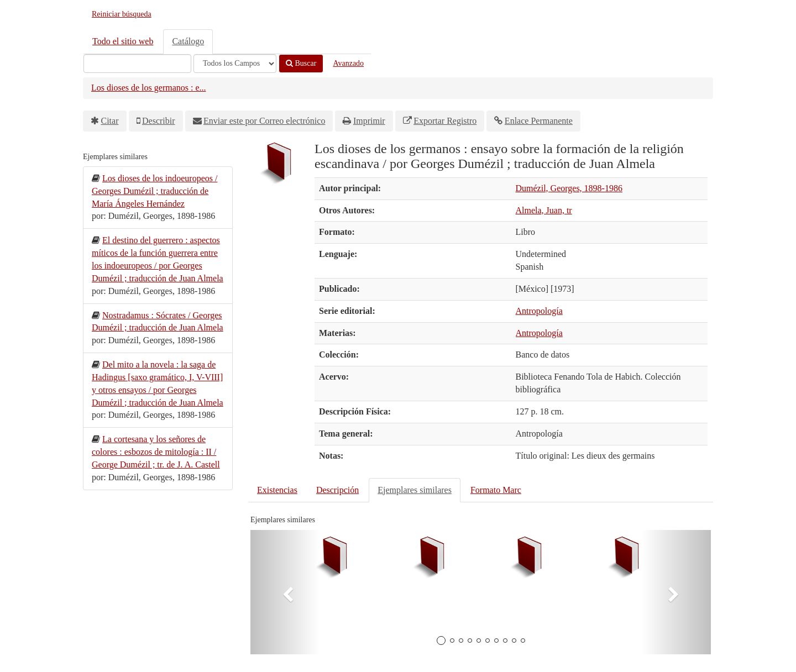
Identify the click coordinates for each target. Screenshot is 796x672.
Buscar (301, 63)
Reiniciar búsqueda (122, 14)
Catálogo (188, 41)
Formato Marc (496, 490)
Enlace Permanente (539, 121)
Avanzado (348, 63)
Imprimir (369, 121)
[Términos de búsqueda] (137, 64)
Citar (110, 121)
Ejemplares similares (415, 490)
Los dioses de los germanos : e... (149, 88)
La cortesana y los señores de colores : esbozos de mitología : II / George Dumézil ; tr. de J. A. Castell (156, 452)
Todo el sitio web (123, 41)
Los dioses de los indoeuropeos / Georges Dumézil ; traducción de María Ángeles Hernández (155, 191)
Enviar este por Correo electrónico (264, 121)
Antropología (539, 311)
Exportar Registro (445, 121)
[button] (285, 592)
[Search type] (235, 64)
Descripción (337, 490)
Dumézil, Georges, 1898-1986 (569, 188)
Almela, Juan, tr (544, 210)
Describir (159, 121)
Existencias (277, 490)
